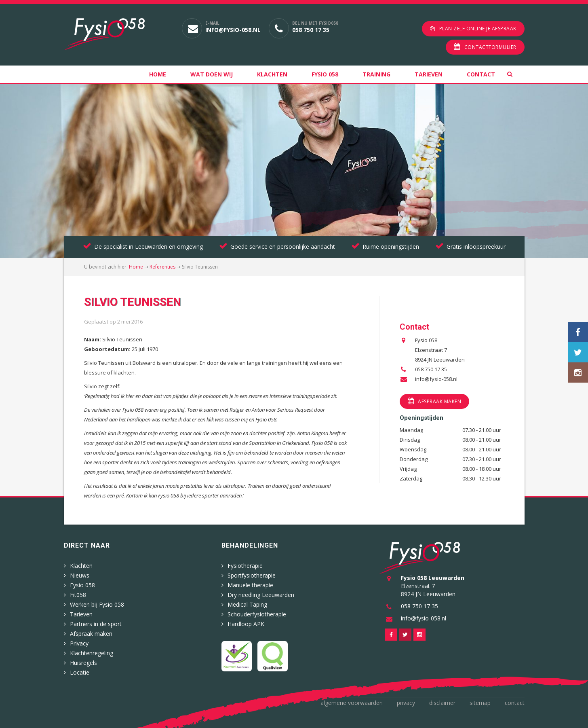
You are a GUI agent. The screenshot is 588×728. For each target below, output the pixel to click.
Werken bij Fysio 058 (97, 604)
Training (376, 74)
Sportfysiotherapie (252, 575)
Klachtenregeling (92, 653)
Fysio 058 (325, 74)
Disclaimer (442, 703)
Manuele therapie (250, 585)
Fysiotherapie (245, 566)
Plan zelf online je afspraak (478, 29)
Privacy (79, 643)
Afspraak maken (439, 401)
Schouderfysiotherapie (257, 614)
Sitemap (480, 703)
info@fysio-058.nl (233, 30)
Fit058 (78, 595)
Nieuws (80, 575)
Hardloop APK (246, 624)
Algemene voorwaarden (352, 703)
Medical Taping (247, 604)
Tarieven (429, 74)
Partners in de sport (96, 624)
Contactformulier (490, 47)
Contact (481, 74)
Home (158, 74)
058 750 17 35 (311, 30)
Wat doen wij (212, 74)
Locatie (80, 672)
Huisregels (83, 663)
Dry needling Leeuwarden (261, 595)
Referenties (162, 267)
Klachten (272, 74)
